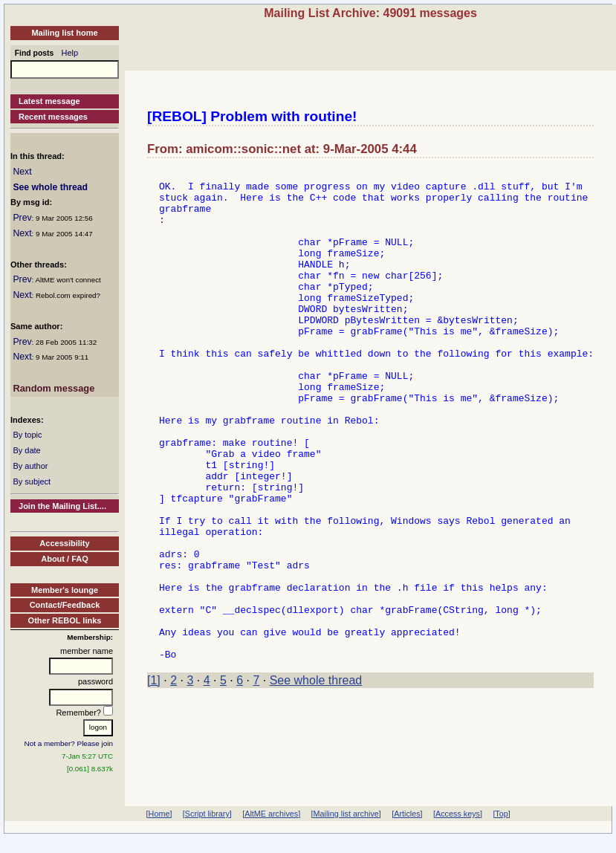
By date (26, 450)
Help (70, 53)
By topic (27, 435)
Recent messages (53, 117)
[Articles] (407, 814)
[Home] (159, 814)
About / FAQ (65, 559)
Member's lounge (65, 590)
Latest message (49, 101)
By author (30, 466)
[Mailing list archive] (346, 814)
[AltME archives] (271, 814)
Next (22, 172)
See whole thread (50, 187)
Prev (22, 218)
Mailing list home (64, 33)
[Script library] (207, 814)
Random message (54, 388)
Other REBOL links (65, 620)
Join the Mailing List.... (62, 506)
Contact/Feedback (65, 605)
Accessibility (64, 543)
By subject (32, 481)
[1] (154, 778)
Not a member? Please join (69, 743)
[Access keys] (458, 814)
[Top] (501, 814)
